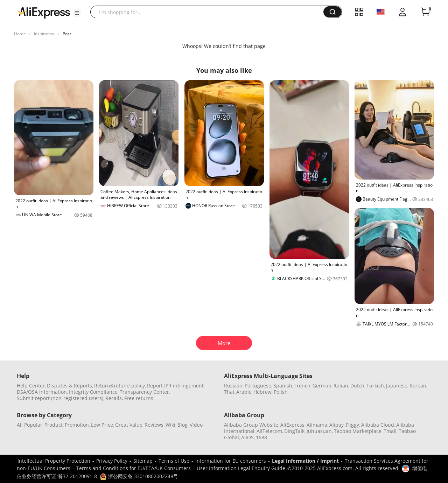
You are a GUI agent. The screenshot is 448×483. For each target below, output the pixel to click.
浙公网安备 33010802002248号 (139, 476)
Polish (281, 392)
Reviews (154, 425)
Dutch (357, 386)
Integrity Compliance (93, 392)
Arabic (244, 392)
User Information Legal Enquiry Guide (241, 468)
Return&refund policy (120, 386)
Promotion (77, 425)
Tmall (390, 431)
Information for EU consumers (231, 461)
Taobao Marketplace (358, 431)
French (302, 386)
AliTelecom (269, 431)
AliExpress (292, 425)
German (322, 386)
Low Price (102, 425)
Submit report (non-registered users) (60, 398)
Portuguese (258, 386)
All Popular (30, 425)
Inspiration (44, 34)
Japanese (397, 386)
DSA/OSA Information (42, 392)
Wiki (170, 425)
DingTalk (294, 431)
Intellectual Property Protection (54, 461)
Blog (183, 425)
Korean (418, 386)
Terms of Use (174, 461)
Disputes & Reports (69, 386)
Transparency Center (144, 392)
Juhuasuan (319, 431)
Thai (229, 392)
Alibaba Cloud (378, 425)
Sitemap (143, 461)
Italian (341, 386)
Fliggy (352, 425)
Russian (233, 386)
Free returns (139, 398)
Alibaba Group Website (251, 425)
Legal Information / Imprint (305, 461)
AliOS (247, 437)
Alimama (317, 425)
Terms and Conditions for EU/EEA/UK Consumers (134, 468)
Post (67, 34)
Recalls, (114, 398)
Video (196, 425)
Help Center (31, 386)
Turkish (375, 386)
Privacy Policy (112, 461)
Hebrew (262, 392)
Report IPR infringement (175, 386)
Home (20, 34)
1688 (261, 437)
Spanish (283, 386)
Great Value (129, 425)
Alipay (337, 425)
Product (54, 425)
